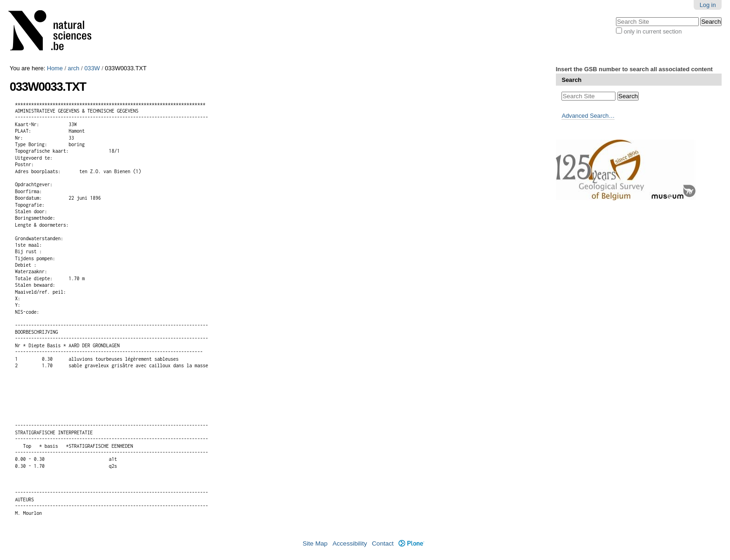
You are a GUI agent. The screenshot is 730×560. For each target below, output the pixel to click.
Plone (411, 543)
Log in (708, 5)
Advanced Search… (588, 116)
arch (74, 68)
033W (92, 68)
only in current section (653, 31)
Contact (383, 543)
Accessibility (350, 543)
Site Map (315, 543)
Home (55, 68)
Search (571, 80)
